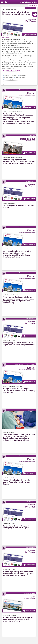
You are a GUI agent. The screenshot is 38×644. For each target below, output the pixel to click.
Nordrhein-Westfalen (14, 82)
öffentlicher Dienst (20, 77)
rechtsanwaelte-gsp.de (30, 593)
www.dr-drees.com (30, 8)
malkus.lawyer (32, 135)
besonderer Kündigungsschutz (12, 80)
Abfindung (14, 75)
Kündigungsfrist (23, 75)
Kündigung (7, 75)
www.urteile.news (31, 410)
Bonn (6, 82)
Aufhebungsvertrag (9, 77)
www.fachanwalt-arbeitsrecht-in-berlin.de (25, 90)
